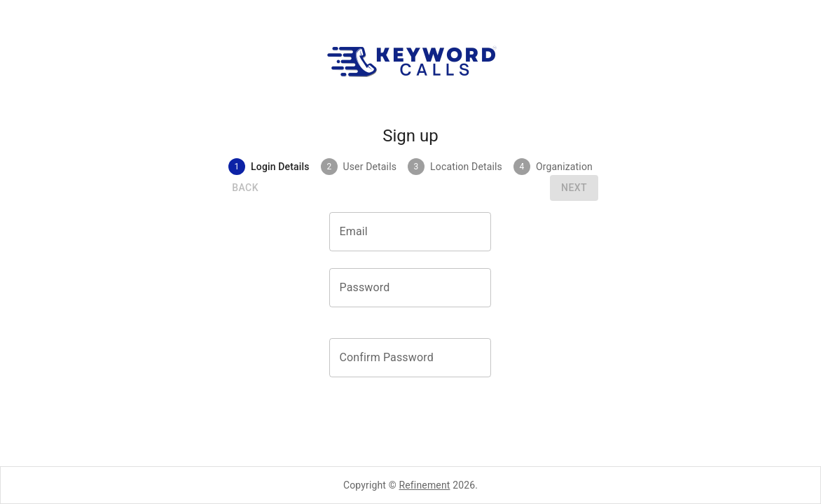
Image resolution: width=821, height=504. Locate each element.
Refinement (425, 485)
